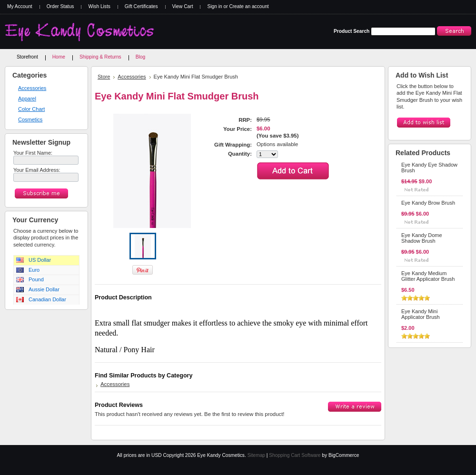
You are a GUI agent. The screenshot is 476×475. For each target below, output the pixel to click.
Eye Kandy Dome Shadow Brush (422, 238)
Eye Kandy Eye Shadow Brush (429, 168)
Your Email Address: (37, 170)
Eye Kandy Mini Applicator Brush (421, 314)
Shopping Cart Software (295, 455)
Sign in (214, 6)
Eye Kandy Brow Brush (428, 203)
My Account (20, 6)
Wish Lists (99, 6)
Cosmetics (30, 119)
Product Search (352, 31)
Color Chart (31, 109)
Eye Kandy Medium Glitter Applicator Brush (428, 276)
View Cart (183, 6)
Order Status (60, 6)
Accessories (32, 88)
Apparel (27, 99)
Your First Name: (33, 153)
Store (104, 77)
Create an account (249, 6)
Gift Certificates (141, 6)
